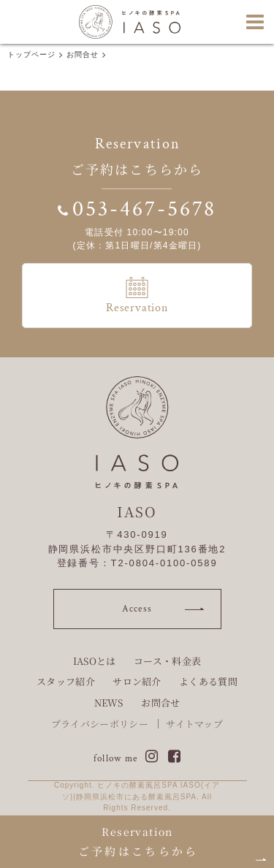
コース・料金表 (167, 661)
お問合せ (160, 703)
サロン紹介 (137, 681)
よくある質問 (208, 681)
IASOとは (95, 661)
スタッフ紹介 (66, 681)
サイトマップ (194, 724)
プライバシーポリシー (100, 724)
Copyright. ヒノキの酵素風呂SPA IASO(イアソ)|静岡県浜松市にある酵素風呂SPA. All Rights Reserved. (137, 796)
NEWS (109, 703)
